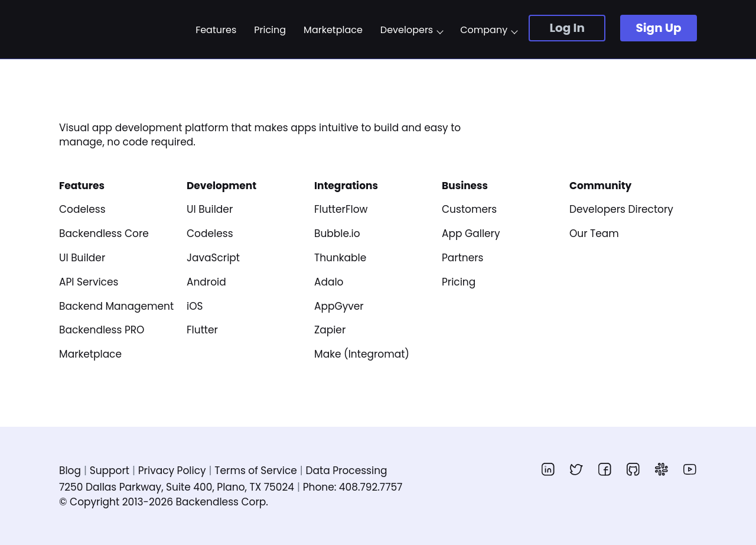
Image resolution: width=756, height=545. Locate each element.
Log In (567, 28)
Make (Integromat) (362, 354)
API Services (89, 282)
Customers (469, 209)
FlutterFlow (341, 209)
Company (484, 30)
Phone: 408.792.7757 (353, 487)
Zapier (330, 330)
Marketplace (333, 30)
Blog (70, 471)
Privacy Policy (172, 471)
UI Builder (82, 258)
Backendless (117, 29)
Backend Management (116, 306)
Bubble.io (337, 233)
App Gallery (471, 233)
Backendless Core (104, 233)
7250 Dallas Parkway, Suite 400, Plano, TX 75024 (177, 487)
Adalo (329, 282)
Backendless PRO (102, 330)
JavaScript (213, 258)
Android (206, 282)
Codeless (82, 209)
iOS (195, 306)
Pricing (270, 30)
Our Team (594, 233)
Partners (463, 258)
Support (110, 471)
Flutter (202, 330)
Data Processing (347, 471)
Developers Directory (621, 209)
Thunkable (340, 258)
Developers (407, 30)
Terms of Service (255, 471)
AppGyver (339, 306)
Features (216, 30)
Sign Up (658, 28)
